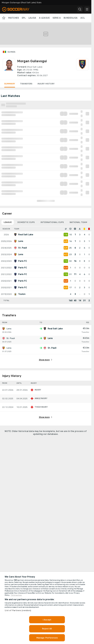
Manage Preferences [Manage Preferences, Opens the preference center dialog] (47, 638)
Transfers (26, 84)
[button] (80, 9)
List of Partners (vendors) (18, 610)
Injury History (46, 84)
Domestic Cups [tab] (26, 222)
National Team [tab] (78, 222)
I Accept (47, 620)
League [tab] (8, 222)
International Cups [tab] (52, 222)
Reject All (47, 629)
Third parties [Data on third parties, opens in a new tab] (16, 595)
